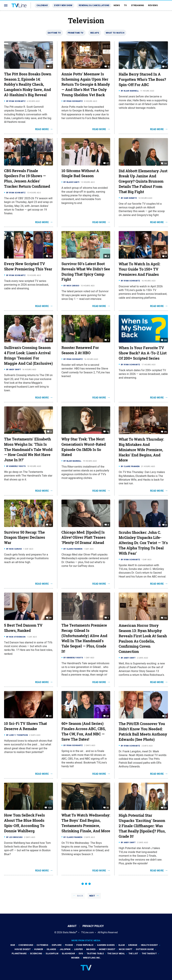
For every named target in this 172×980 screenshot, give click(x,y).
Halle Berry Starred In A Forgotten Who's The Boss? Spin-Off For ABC (142, 79)
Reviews (153, 5)
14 (50, 256)
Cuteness (42, 945)
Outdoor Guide (145, 949)
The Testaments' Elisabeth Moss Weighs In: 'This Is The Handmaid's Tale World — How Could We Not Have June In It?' (28, 450)
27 (108, 163)
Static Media (69, 932)
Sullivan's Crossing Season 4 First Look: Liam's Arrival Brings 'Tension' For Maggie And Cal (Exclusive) (28, 355)
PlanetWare (19, 953)
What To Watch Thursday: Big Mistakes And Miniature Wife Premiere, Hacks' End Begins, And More (141, 450)
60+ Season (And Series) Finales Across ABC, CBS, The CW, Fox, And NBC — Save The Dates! (84, 731)
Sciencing (36, 953)
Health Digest (149, 945)
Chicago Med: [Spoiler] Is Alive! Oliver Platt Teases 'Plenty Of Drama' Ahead (83, 538)
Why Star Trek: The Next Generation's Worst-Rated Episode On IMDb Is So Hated (84, 447)
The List (133, 953)
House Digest (23, 949)
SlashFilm (52, 953)
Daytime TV (54, 33)
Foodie (69, 945)
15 (50, 340)
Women (75, 958)
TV (125, 5)
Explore (57, 945)
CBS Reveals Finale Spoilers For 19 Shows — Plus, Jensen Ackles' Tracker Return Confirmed (27, 179)
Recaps (95, 33)
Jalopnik (65, 949)
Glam (122, 945)
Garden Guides (106, 945)
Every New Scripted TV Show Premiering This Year (28, 266)
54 (108, 716)
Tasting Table (95, 953)
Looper (78, 949)
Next (92, 896)
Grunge (133, 945)
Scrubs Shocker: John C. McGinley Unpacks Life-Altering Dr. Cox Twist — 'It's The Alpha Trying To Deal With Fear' (143, 543)
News (117, 5)
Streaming (138, 5)
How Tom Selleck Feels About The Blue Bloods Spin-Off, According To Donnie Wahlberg (24, 823)
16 (165, 163)
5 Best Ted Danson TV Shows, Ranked (23, 628)
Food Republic (85, 945)
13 (50, 525)
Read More (42, 129)
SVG (81, 953)
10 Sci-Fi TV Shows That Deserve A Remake (25, 726)
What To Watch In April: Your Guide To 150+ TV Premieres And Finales (139, 269)
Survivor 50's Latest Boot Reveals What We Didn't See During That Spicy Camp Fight (86, 272)
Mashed (91, 949)
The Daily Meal (116, 953)
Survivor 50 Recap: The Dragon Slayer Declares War (25, 538)
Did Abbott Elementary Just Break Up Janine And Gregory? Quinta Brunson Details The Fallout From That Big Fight (143, 181)
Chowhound (26, 945)
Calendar (42, 5)
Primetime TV (76, 33)
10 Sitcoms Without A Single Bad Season (80, 173)
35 (165, 432)
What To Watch (115, 33)
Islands (51, 949)
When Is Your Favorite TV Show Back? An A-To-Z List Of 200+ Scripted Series (143, 353)
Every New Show (63, 5)
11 (108, 432)
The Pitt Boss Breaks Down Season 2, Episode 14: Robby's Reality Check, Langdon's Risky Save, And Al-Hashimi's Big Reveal (28, 84)
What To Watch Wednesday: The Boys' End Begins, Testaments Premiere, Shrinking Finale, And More (86, 823)
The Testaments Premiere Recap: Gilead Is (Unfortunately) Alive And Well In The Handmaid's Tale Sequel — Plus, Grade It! (84, 638)
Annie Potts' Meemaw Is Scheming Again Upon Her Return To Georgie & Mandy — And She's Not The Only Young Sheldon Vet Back (86, 84)
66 (165, 808)
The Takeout (149, 953)
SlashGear (68, 953)
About (72, 926)
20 (50, 163)
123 (50, 808)
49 (50, 618)
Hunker (39, 949)
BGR (13, 945)
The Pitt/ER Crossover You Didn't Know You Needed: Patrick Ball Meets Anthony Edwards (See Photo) (143, 731)
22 (50, 716)
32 (108, 808)
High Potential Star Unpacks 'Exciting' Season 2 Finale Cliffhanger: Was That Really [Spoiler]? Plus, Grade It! (142, 826)
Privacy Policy (93, 926)
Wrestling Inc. (92, 958)
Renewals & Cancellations (94, 5)
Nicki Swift (126, 949)
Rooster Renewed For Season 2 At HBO (80, 350)
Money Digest (107, 949)
